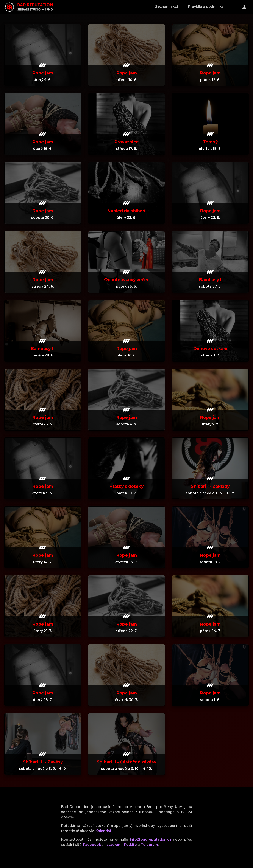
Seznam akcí (166, 7)
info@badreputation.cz (151, 839)
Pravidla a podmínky (206, 7)
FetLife (130, 845)
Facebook (92, 845)
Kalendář (103, 831)
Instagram (112, 845)
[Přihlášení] (244, 7)
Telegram (149, 845)
